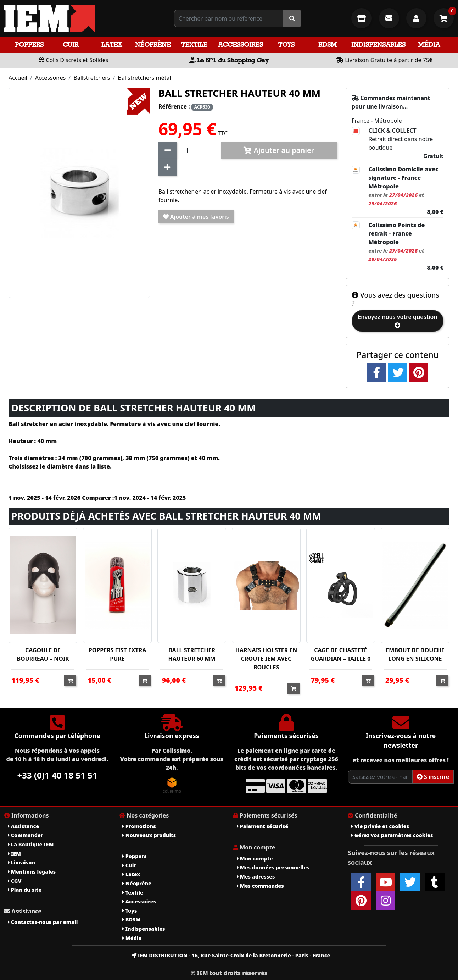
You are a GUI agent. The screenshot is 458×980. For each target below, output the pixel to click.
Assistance (23, 826)
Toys (286, 45)
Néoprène (153, 45)
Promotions (139, 826)
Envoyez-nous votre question (397, 320)
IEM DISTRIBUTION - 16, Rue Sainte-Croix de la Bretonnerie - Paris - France (231, 955)
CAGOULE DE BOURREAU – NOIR (43, 654)
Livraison (21, 862)
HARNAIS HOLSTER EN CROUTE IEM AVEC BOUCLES (266, 659)
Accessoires (241, 45)
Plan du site (25, 890)
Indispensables (378, 45)
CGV (15, 881)
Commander (26, 835)
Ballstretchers (92, 78)
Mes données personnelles (273, 867)
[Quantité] (187, 150)
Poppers (29, 45)
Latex (112, 45)
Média (429, 45)
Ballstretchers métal (144, 78)
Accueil (18, 78)
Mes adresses (256, 877)
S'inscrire (433, 777)
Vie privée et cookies (380, 826)
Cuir (71, 45)
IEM (14, 854)
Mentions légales (32, 872)
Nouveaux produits (149, 835)
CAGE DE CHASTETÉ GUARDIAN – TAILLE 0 (341, 654)
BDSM (328, 45)
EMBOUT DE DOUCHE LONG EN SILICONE (415, 654)
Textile (194, 45)
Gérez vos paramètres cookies (392, 835)
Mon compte (255, 859)
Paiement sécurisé (262, 826)
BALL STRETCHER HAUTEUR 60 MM (192, 654)
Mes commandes (260, 886)
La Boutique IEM (31, 844)
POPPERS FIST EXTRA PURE (118, 654)
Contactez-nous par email (43, 922)
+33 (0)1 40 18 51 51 (57, 775)
